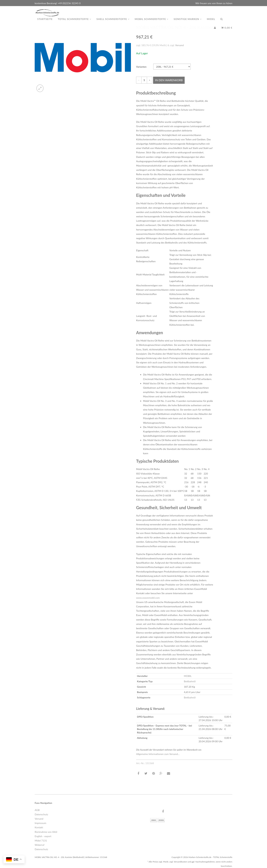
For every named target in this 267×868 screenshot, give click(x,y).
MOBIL (188, 676)
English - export (43, 836)
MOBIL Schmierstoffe (152, 22)
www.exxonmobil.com (148, 598)
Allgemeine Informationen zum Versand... (158, 754)
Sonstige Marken (188, 22)
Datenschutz (41, 814)
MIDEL (211, 22)
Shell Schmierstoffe (113, 22)
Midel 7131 (41, 841)
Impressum (40, 823)
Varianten (141, 67)
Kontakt (39, 827)
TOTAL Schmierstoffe (74, 22)
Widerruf (40, 845)
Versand (179, 45)
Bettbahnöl (190, 681)
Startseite (45, 22)
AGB (37, 810)
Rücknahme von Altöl (46, 832)
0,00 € (227, 31)
